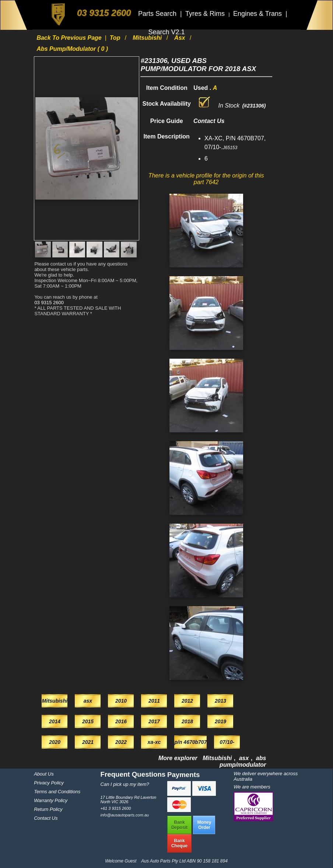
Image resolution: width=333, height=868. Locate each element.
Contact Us (46, 818)
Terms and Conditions (57, 792)
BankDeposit (179, 825)
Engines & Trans (258, 14)
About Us (44, 774)
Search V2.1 (166, 32)
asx (180, 38)
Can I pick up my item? (125, 784)
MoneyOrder (204, 825)
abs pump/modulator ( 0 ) (72, 49)
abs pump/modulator (243, 761)
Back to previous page (70, 38)
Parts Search (158, 14)
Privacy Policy (49, 783)
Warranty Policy (51, 800)
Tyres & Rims (206, 14)
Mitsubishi (148, 38)
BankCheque (179, 843)
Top (116, 38)
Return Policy (48, 809)
